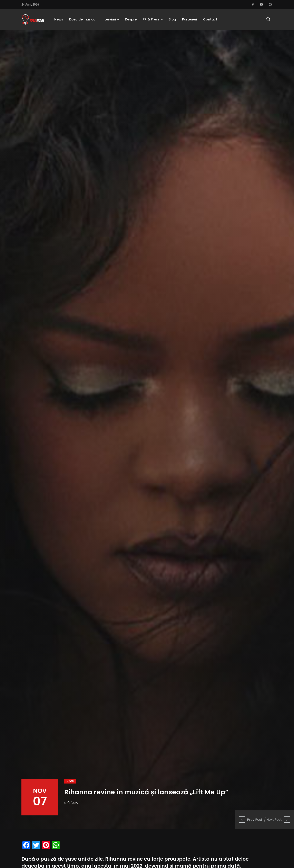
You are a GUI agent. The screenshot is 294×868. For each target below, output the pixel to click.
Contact (210, 19)
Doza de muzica (82, 19)
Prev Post (251, 820)
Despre (131, 19)
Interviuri (109, 19)
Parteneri (190, 19)
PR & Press (151, 19)
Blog (172, 19)
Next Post (278, 820)
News (59, 19)
